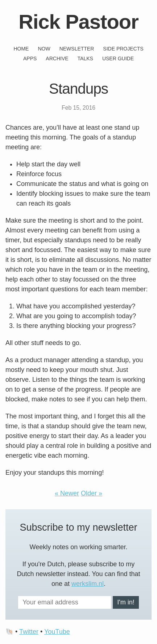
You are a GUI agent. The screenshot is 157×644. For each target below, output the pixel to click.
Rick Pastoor (78, 22)
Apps (30, 58)
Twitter (29, 632)
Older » (92, 493)
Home (21, 49)
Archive (57, 58)
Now (44, 49)
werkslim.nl (88, 584)
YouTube (57, 632)
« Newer (67, 493)
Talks (85, 58)
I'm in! (126, 602)
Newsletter (77, 49)
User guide (118, 58)
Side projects (123, 49)
